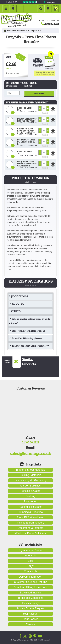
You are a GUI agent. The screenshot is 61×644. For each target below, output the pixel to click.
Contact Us (30, 571)
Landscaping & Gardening (30, 480)
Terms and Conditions (30, 598)
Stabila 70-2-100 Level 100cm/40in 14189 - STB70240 (26, 131)
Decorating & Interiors (30, 528)
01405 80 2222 (51, 24)
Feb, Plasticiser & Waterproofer (26, 31)
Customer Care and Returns (30, 582)
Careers (30, 624)
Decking (30, 496)
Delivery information (30, 577)
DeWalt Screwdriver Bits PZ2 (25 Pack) (27, 120)
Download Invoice (30, 593)
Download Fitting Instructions (30, 587)
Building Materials (30, 475)
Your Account (30, 614)
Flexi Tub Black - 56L (25, 109)
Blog (30, 561)
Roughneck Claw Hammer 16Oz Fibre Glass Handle (27, 164)
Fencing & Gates (30, 491)
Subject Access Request (30, 608)
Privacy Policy (30, 603)
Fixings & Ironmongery (30, 523)
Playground (30, 501)
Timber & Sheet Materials (30, 470)
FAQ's (30, 566)
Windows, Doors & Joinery (30, 533)
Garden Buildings (30, 486)
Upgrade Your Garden (30, 550)
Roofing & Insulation (30, 507)
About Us (30, 556)
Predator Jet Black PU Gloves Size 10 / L (27, 142)
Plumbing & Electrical (30, 512)
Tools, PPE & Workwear (31, 517)
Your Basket (30, 619)
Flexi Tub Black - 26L (25, 153)
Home (8, 31)
